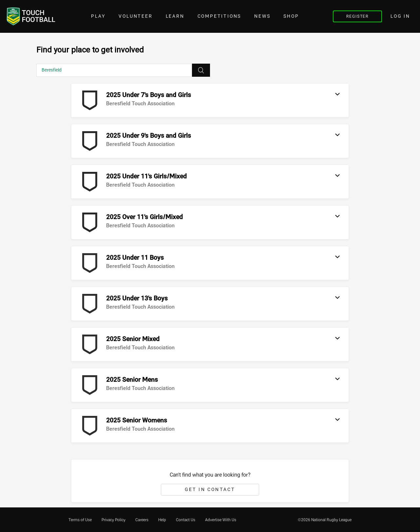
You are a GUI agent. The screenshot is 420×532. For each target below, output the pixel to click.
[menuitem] (80, 520)
